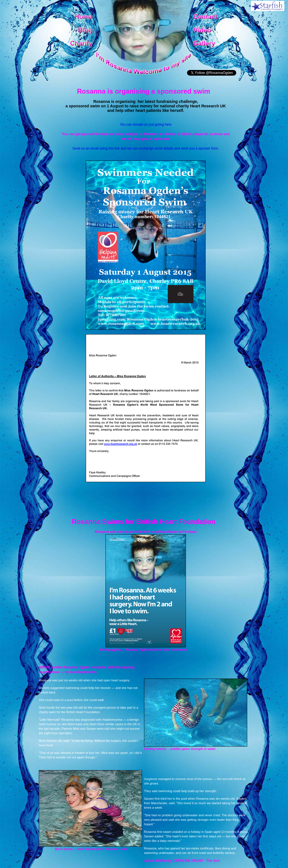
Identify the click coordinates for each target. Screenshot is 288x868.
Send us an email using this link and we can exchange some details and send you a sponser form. (146, 148)
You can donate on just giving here (146, 125)
